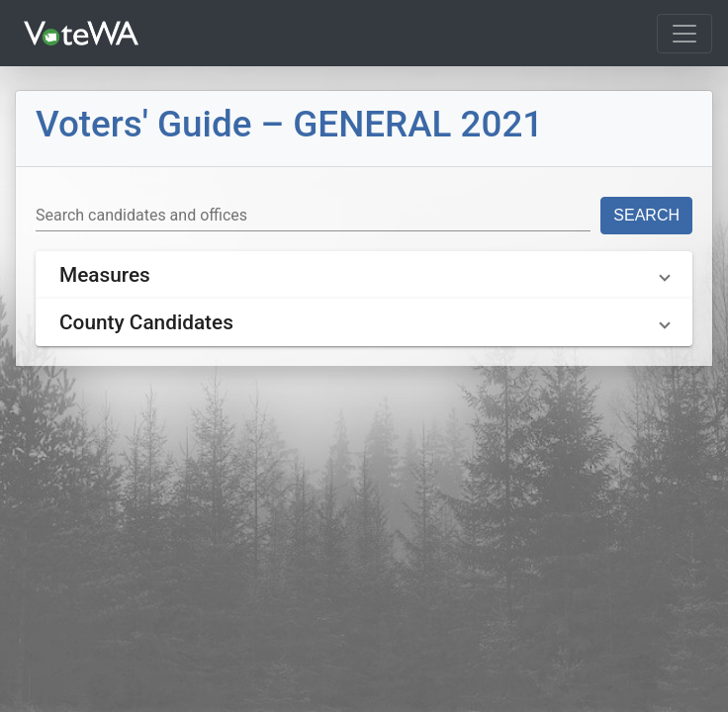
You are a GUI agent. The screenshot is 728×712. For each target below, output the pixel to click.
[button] (364, 275)
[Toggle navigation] (684, 34)
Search (646, 215)
